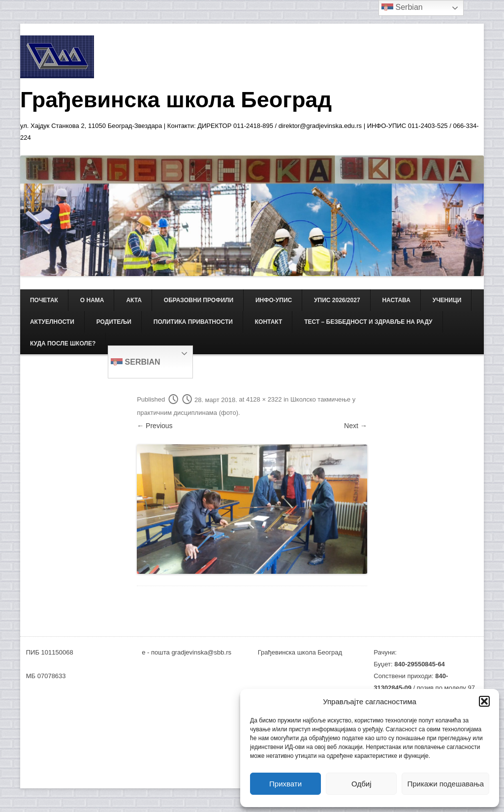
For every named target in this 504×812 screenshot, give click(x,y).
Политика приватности (193, 322)
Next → (356, 426)
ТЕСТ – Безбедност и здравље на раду (368, 322)
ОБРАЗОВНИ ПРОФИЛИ (199, 300)
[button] (484, 701)
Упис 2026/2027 (337, 300)
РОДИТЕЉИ (114, 322)
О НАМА (92, 300)
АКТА (134, 300)
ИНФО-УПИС (274, 300)
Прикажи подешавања (445, 784)
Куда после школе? (63, 344)
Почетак (44, 300)
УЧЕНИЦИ (447, 300)
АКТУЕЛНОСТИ (52, 322)
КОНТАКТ (269, 322)
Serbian (135, 363)
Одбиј (361, 784)
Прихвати (285, 784)
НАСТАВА (396, 300)
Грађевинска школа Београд (176, 100)
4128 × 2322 (264, 400)
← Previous (155, 426)
